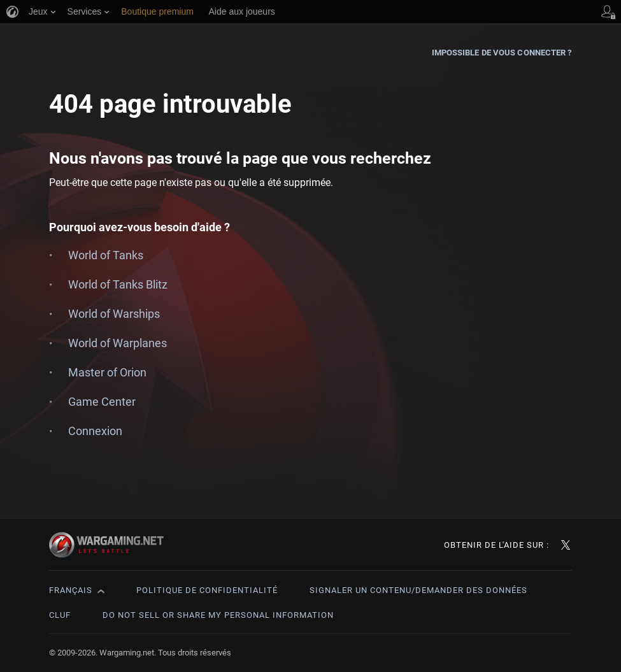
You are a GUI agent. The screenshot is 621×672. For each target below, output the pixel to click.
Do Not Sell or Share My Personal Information (218, 615)
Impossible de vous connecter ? (502, 53)
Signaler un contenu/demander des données (418, 590)
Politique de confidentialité (207, 590)
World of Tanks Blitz (118, 284)
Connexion (95, 431)
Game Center (102, 402)
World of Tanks (106, 255)
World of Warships (114, 314)
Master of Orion (107, 372)
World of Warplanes (118, 343)
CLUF (60, 615)
